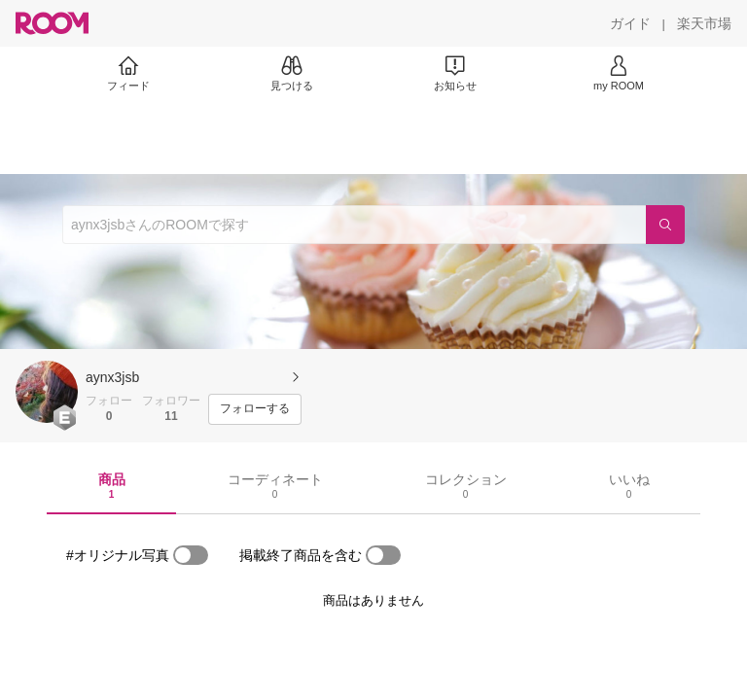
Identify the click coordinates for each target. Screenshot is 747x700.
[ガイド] (630, 23)
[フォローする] (255, 409)
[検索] (665, 225)
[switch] (191, 555)
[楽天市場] (704, 23)
